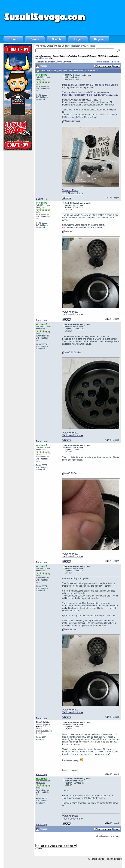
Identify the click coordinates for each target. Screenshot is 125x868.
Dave (60, 62)
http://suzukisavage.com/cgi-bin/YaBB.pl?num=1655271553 (90, 95)
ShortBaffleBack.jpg (71, 352)
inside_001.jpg (69, 629)
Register (99, 39)
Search (56, 39)
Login (78, 39)
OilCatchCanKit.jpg (71, 121)
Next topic (115, 62)
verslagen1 (52, 62)
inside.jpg (67, 231)
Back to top (41, 199)
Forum (35, 39)
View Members (89, 46)
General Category (60, 56)
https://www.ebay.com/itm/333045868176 (82, 100)
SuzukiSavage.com (43, 56)
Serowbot (67, 62)
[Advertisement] (106, 18)
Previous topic (103, 62)
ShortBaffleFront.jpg (72, 473)
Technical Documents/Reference (83, 56)
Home (13, 39)
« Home (39, 848)
